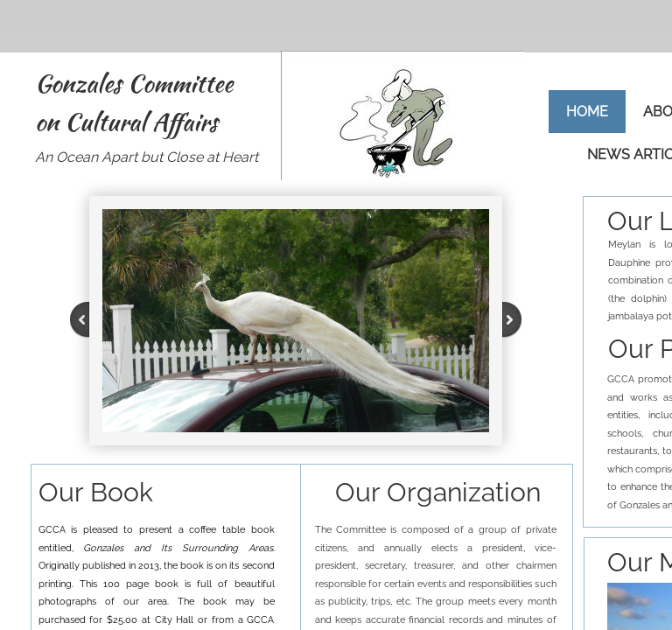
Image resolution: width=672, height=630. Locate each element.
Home (587, 112)
